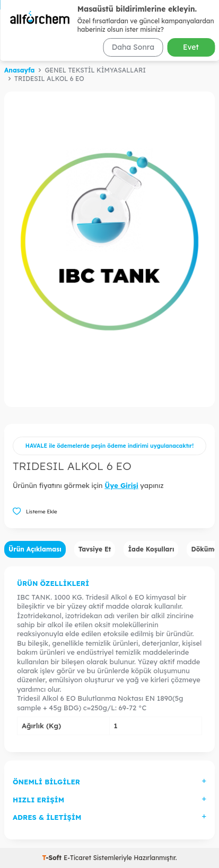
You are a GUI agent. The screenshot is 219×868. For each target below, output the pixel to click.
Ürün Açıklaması (35, 549)
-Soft (52, 858)
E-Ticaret (77, 858)
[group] (109, 249)
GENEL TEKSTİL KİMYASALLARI (95, 70)
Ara (196, 48)
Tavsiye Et (95, 549)
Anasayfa (19, 70)
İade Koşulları (151, 549)
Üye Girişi (121, 485)
